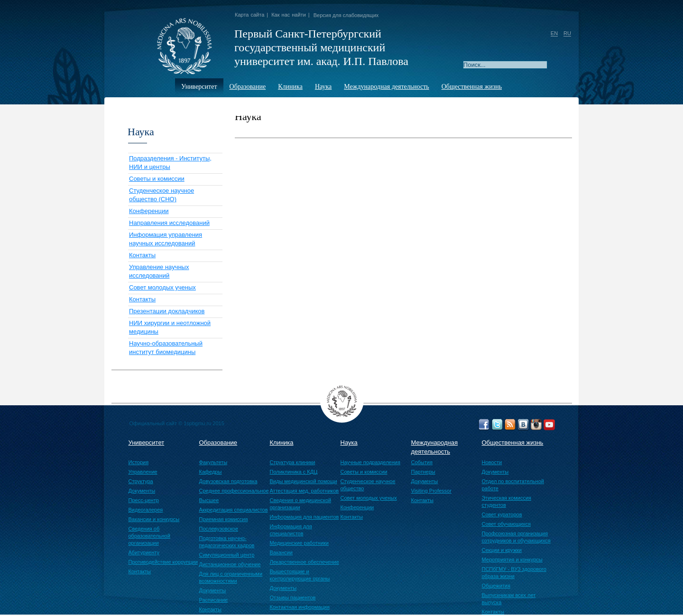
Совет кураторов (502, 514)
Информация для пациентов (305, 517)
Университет (199, 87)
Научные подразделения (370, 462)
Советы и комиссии (157, 179)
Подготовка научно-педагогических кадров (227, 542)
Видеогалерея (146, 510)
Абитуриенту (144, 552)
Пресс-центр (144, 500)
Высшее (209, 500)
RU (567, 33)
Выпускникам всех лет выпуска (509, 599)
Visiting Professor (431, 491)
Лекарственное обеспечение (305, 562)
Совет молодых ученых (162, 287)
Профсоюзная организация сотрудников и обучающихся (516, 537)
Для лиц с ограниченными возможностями (231, 577)
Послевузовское (219, 529)
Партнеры (423, 472)
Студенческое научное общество (368, 485)
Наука (323, 87)
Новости (492, 462)
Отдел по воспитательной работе (513, 485)
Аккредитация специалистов (234, 510)
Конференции (149, 211)
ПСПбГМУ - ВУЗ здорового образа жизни (514, 573)
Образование (248, 87)
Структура (141, 481)
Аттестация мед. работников (305, 491)
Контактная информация (300, 607)
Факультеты (213, 462)
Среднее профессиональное (234, 491)
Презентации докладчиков (167, 311)
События (422, 462)
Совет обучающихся (506, 524)
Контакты (142, 255)
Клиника (290, 87)
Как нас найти (289, 15)
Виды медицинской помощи (304, 481)
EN (554, 33)
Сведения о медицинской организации (301, 504)
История (139, 462)
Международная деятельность (386, 87)
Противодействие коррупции (163, 562)
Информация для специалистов (291, 530)
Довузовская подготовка (228, 481)
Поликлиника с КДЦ (294, 472)
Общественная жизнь (472, 87)
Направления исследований (169, 223)
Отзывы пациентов (293, 597)
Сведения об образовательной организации (149, 536)
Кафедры (211, 472)
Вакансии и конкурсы (154, 519)
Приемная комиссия (224, 519)
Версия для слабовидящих (346, 15)
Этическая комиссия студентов (507, 501)
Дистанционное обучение (230, 564)
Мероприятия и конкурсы (512, 560)
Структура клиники (293, 462)
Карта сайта (249, 15)
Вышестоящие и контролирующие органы (300, 575)
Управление (143, 472)
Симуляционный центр (227, 555)
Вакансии (282, 552)
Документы (142, 491)
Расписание (214, 600)
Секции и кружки (502, 550)
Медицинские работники (300, 543)
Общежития (496, 586)
